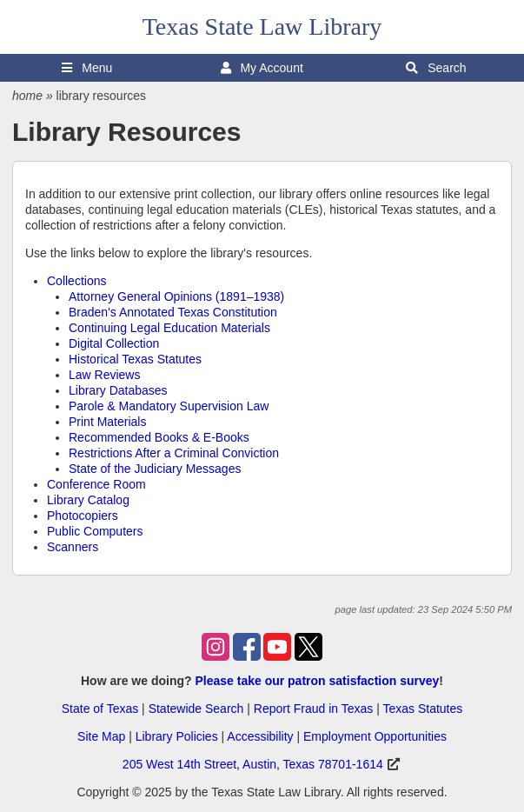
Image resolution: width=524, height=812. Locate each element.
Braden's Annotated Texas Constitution (173, 312)
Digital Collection (114, 343)
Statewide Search (196, 709)
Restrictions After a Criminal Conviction (174, 453)
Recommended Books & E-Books (159, 437)
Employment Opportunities (375, 736)
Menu (87, 68)
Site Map (101, 736)
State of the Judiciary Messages (155, 469)
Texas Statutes (422, 709)
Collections (76, 281)
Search (436, 68)
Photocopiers (83, 516)
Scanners (73, 547)
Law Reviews (104, 375)
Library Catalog (88, 500)
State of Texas (100, 709)
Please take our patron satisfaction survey (317, 681)
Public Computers (95, 531)
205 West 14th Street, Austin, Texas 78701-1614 (253, 764)
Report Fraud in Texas (313, 709)
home (27, 96)
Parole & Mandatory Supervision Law (169, 406)
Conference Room (96, 484)
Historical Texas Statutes (135, 359)
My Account (262, 68)
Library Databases (118, 390)
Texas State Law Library (262, 27)
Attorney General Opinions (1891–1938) (176, 296)
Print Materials (107, 422)
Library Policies (177, 736)
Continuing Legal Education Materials (169, 328)
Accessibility (260, 736)
